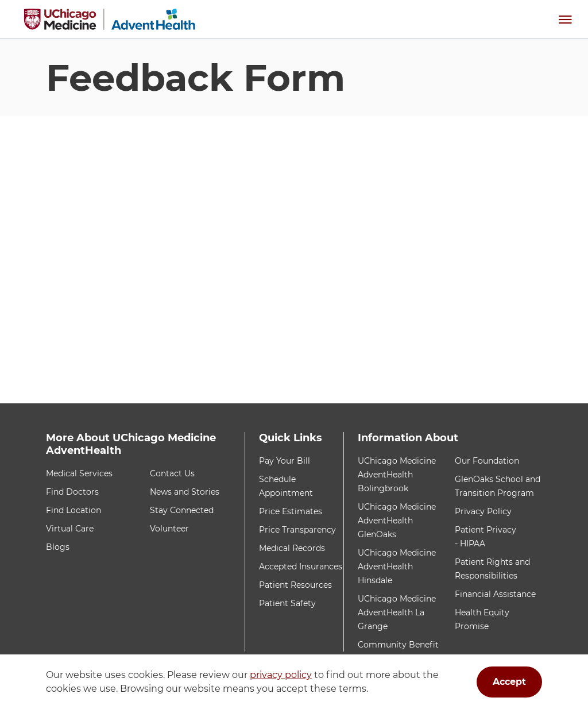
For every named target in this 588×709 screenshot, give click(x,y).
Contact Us (172, 473)
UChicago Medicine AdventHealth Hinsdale (397, 567)
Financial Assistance (495, 594)
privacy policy (281, 675)
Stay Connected (182, 510)
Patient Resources (295, 585)
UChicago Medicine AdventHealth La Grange (397, 612)
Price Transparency (297, 530)
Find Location (73, 510)
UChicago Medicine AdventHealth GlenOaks (397, 521)
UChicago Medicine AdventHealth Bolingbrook (397, 475)
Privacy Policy (483, 511)
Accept (509, 682)
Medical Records (292, 548)
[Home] (110, 19)
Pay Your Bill (285, 461)
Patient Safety (287, 603)
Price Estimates (291, 511)
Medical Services (79, 473)
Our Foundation (487, 461)
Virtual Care (70, 529)
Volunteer (169, 529)
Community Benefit (398, 645)
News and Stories (185, 492)
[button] (565, 19)
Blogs (58, 547)
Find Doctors (72, 492)
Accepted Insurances (301, 567)
